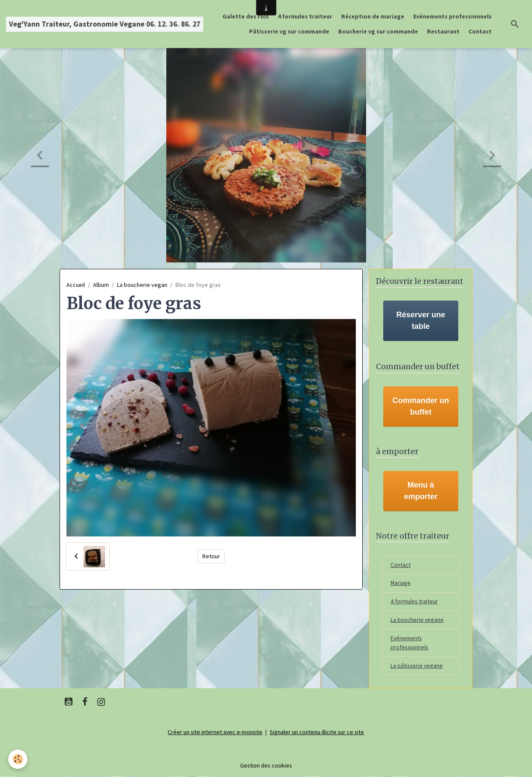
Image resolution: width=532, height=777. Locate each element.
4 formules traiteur (305, 16)
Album (101, 285)
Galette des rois (246, 16)
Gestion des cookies (266, 766)
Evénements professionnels (452, 16)
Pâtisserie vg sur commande (289, 31)
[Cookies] (18, 759)
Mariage (401, 583)
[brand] (105, 24)
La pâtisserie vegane (417, 666)
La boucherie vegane (417, 620)
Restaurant (443, 31)
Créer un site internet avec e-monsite (215, 732)
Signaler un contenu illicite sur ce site (318, 732)
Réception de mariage (373, 16)
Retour (211, 556)
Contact (480, 31)
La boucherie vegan (142, 285)
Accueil (76, 285)
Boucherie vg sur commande (378, 31)
